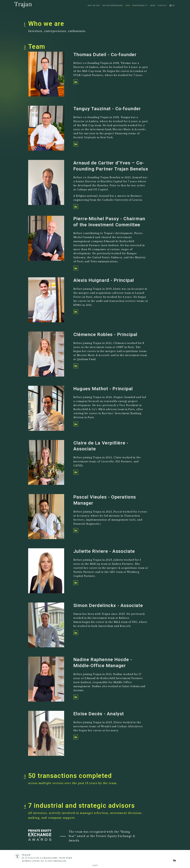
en (172, 5)
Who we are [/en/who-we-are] (94, 6)
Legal (95, 865)
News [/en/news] (153, 6)
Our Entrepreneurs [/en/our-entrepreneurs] (112, 6)
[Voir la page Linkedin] (175, 861)
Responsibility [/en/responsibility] (140, 6)
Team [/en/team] (128, 6)
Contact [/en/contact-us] (162, 6)
